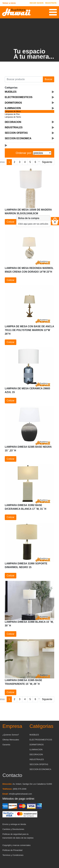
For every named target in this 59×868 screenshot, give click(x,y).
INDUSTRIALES (37, 759)
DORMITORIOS (37, 745)
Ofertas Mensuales (11, 740)
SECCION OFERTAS (39, 764)
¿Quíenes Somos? (11, 735)
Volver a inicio (9, 3)
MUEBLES (34, 735)
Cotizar (11, 222)
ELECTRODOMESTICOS (41, 740)
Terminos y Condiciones (13, 855)
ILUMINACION (36, 750)
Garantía (6, 745)
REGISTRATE (51, 3)
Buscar (49, 79)
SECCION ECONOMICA (40, 769)
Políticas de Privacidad (12, 850)
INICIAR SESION (37, 3)
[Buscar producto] (24, 79)
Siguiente (47, 162)
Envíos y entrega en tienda (14, 824)
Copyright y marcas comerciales (16, 845)
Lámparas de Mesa (13, 111)
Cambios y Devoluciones (13, 829)
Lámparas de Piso (12, 114)
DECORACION (36, 754)
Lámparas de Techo (13, 117)
